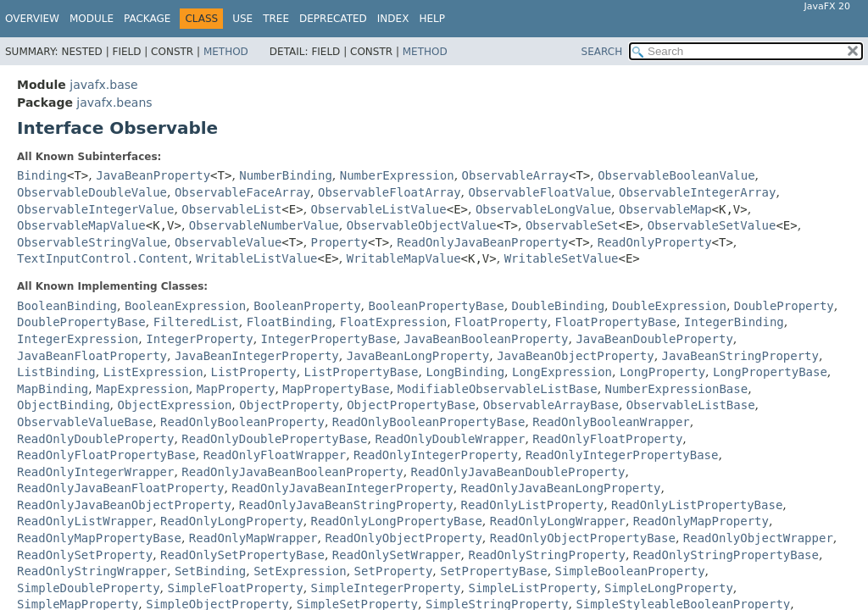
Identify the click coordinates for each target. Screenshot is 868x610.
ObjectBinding (64, 405)
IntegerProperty (199, 339)
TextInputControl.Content (103, 258)
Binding (42, 175)
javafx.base (103, 85)
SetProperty (394, 571)
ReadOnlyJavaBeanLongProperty (561, 488)
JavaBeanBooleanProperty (487, 339)
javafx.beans (114, 103)
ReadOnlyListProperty (533, 505)
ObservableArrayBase (551, 405)
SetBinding (210, 571)
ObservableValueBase (85, 422)
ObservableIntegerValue (95, 209)
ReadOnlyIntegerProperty (436, 455)
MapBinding (53, 389)
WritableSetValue (562, 258)
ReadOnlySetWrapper (397, 555)
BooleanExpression (185, 306)
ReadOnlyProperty (655, 242)
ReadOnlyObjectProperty (403, 538)
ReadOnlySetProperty (85, 555)
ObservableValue (228, 242)
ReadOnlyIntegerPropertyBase (622, 455)
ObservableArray (515, 175)
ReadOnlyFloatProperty (607, 439)
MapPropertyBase (336, 389)
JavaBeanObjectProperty (575, 356)
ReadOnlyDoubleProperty (95, 439)
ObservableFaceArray (242, 192)
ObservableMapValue (81, 225)
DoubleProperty (784, 306)
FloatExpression (393, 322)
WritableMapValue (404, 258)
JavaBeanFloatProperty (92, 356)
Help (432, 19)
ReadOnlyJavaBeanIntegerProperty (342, 488)
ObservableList (231, 209)
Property (339, 242)
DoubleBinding (559, 306)
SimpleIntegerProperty (386, 588)
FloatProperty (501, 322)
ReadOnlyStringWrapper (92, 571)
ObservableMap (665, 209)
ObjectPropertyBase (411, 405)
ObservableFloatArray (389, 192)
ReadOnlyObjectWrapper (758, 538)
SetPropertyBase (493, 571)
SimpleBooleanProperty (630, 571)
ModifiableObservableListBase (498, 389)
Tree (276, 19)
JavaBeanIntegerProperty (257, 356)
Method (226, 52)
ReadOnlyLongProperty (232, 521)
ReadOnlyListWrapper (85, 521)
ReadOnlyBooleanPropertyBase (429, 422)
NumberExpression (397, 175)
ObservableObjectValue (422, 225)
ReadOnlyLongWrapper (558, 521)
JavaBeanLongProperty (418, 356)
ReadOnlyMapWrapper (253, 538)
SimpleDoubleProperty (89, 588)
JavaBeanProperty (153, 175)
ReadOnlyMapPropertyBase (99, 538)
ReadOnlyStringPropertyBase (726, 555)
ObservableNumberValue (264, 225)
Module (92, 19)
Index (393, 19)
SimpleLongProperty (669, 588)
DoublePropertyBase (81, 322)
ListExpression (153, 372)
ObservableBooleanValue (676, 175)
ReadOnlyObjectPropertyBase (583, 538)
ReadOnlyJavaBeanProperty (482, 242)
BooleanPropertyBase (436, 306)
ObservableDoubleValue (92, 192)
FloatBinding (289, 322)
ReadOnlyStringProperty (546, 555)
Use (242, 19)
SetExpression (300, 571)
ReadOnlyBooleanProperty (242, 422)
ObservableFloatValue (540, 192)
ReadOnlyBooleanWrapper (611, 422)
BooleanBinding (67, 306)
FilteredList (196, 322)
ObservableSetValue (712, 225)
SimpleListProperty (532, 588)
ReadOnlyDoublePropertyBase (274, 439)
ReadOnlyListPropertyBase (697, 505)
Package (147, 19)
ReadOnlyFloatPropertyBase (106, 455)
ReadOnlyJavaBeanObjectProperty (124, 505)
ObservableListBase (691, 405)
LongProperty (662, 372)
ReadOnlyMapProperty (701, 521)
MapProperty (236, 389)
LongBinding (465, 372)
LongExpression (562, 372)
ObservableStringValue (92, 242)
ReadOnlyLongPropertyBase (397, 521)
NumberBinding (286, 175)
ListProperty (254, 372)
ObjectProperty (289, 405)
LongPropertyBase (770, 372)
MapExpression (142, 389)
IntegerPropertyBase (329, 339)
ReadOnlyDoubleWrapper (450, 439)
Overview (32, 19)
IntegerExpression (78, 339)
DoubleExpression (669, 306)
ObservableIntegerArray (697, 192)
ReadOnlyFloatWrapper (275, 455)
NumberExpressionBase (677, 389)
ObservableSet (572, 225)
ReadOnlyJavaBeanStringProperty (346, 505)
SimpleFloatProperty (235, 588)
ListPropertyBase (362, 372)
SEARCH (602, 52)
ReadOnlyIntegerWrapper (95, 472)
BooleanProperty (307, 306)
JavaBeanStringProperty (740, 356)
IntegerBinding (734, 322)
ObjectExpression (174, 405)
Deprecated (333, 19)
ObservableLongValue (543, 209)
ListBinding (56, 372)
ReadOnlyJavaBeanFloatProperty (120, 488)
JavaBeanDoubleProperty (654, 339)
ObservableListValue (379, 209)
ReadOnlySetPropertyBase (242, 555)
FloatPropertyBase (616, 322)
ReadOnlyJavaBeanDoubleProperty (518, 472)
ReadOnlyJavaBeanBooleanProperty (292, 472)
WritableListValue (256, 258)
